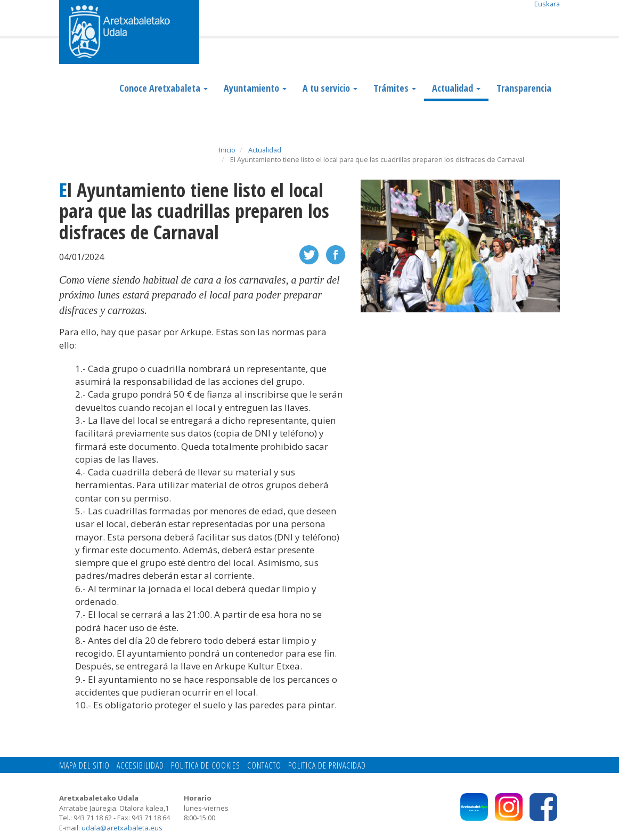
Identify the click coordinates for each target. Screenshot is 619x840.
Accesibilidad (140, 765)
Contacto (264, 765)
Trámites (395, 88)
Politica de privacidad (327, 765)
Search (552, 19)
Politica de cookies (206, 765)
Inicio (227, 150)
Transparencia (524, 88)
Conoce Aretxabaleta (164, 88)
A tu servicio (330, 88)
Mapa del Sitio (84, 765)
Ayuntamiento (255, 88)
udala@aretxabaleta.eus (122, 828)
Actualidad (456, 88)
